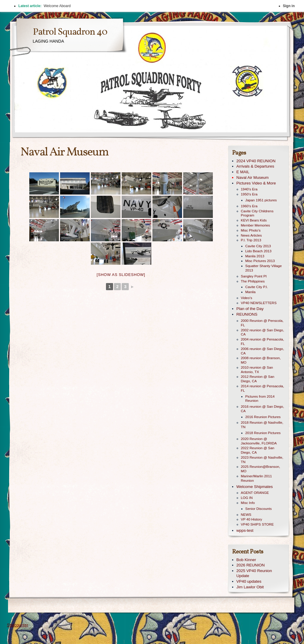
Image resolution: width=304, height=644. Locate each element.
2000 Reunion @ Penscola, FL (262, 323)
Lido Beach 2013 (259, 251)
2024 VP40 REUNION (256, 161)
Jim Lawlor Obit (250, 587)
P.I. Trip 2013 (251, 240)
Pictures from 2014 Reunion (260, 399)
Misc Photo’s (251, 230)
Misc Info (248, 503)
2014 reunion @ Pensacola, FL (263, 388)
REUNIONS (247, 314)
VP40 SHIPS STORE (257, 524)
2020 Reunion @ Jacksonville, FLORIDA (259, 441)
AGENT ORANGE (255, 493)
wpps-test (245, 530)
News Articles (251, 235)
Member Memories (255, 225)
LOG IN (247, 498)
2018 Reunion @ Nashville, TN (262, 425)
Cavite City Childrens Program (257, 213)
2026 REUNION (251, 565)
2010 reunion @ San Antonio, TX (257, 370)
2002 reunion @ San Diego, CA (263, 332)
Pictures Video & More (256, 183)
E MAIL (243, 172)
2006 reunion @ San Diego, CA (263, 351)
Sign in (289, 6)
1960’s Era (249, 206)
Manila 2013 (255, 256)
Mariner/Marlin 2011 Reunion (256, 478)
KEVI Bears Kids (254, 220)
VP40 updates (249, 581)
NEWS (246, 515)
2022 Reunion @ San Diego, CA (258, 450)
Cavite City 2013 (258, 246)
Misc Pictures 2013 (260, 261)
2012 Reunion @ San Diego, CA (258, 379)
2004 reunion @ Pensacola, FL (263, 342)
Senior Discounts (259, 509)
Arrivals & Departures (255, 166)
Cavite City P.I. (257, 287)
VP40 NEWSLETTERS (259, 303)
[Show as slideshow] (121, 275)
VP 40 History (252, 519)
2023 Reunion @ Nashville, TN (262, 460)
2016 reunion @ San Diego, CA (263, 409)
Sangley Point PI (254, 276)
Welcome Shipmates (255, 487)
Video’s (247, 298)
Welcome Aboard (57, 6)
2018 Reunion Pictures (263, 433)
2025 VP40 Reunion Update (254, 573)
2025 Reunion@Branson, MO (261, 469)
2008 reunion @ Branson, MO (261, 360)
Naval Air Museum (253, 178)
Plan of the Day (250, 309)
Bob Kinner (246, 560)
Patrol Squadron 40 (70, 32)
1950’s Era (249, 194)
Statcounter (18, 625)
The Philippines (253, 281)
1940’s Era (249, 189)
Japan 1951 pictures (261, 200)
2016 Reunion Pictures (263, 417)
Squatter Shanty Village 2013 (264, 268)
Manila (251, 292)
